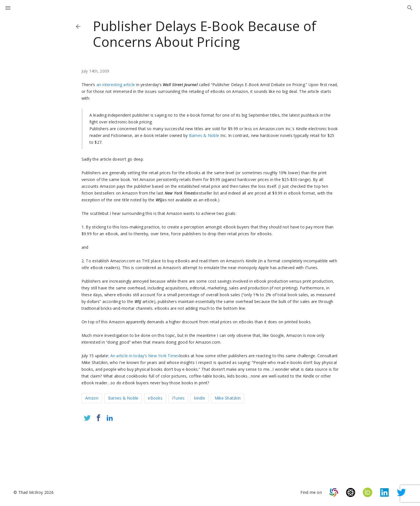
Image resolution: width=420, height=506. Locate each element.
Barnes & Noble (204, 135)
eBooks (155, 398)
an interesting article (116, 85)
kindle (200, 398)
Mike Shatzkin (228, 398)
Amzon (92, 398)
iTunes (178, 398)
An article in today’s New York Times (145, 356)
